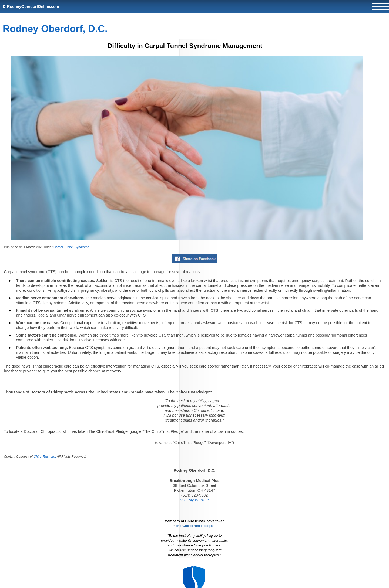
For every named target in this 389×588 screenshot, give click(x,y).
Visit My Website (194, 500)
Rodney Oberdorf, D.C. (55, 29)
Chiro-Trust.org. (45, 457)
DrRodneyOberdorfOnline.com (31, 6)
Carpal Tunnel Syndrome (71, 247)
